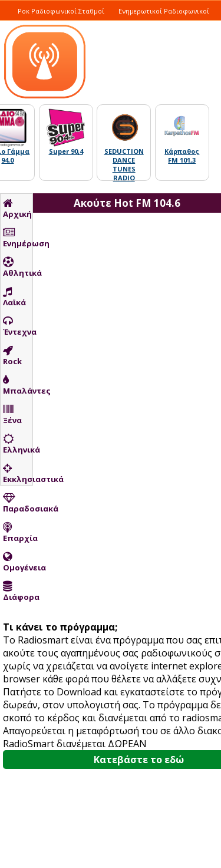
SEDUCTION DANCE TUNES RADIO (124, 164)
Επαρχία (18, 533)
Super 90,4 (66, 151)
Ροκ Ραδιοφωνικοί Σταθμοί (61, 11)
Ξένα (12, 415)
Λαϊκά (14, 297)
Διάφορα (18, 592)
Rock (12, 356)
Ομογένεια (18, 562)
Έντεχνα (18, 326)
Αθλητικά (18, 268)
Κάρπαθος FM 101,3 (182, 156)
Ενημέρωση (18, 238)
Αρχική (17, 209)
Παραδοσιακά (18, 503)
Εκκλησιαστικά (18, 474)
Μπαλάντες (18, 385)
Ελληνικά (18, 444)
